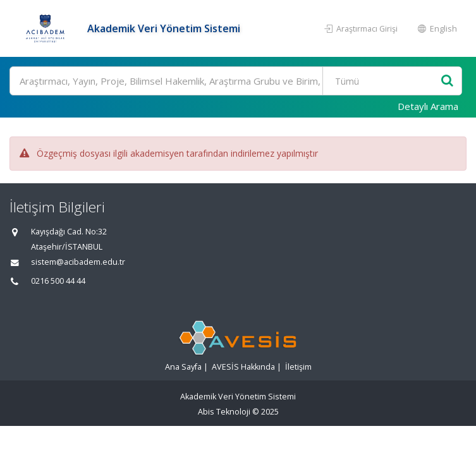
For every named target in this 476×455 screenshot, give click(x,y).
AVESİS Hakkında (243, 367)
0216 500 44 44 (58, 281)
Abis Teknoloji (224, 412)
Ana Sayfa (183, 367)
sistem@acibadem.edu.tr (78, 262)
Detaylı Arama (428, 106)
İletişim (298, 367)
